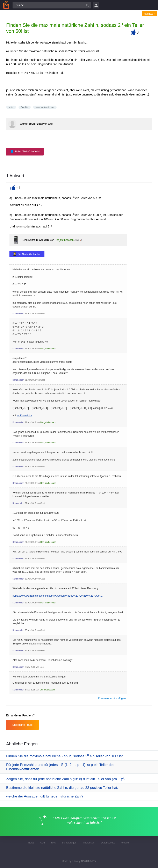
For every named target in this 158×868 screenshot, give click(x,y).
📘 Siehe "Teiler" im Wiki (25, 151)
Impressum (89, 843)
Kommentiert (18, 314)
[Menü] (153, 5)
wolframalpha (24, 416)
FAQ (53, 843)
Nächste (150, 14)
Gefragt (24, 124)
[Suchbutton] (87, 5)
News (31, 843)
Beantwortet (28, 240)
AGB (43, 843)
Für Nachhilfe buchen (29, 254)
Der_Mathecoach (64, 240)
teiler (11, 107)
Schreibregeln (70, 843)
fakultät (25, 107)
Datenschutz (108, 843)
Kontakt (125, 843)
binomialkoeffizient (45, 107)
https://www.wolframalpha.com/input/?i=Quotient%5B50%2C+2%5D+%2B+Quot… (58, 596)
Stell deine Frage (22, 725)
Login (96, 5)
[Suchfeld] (52, 5)
